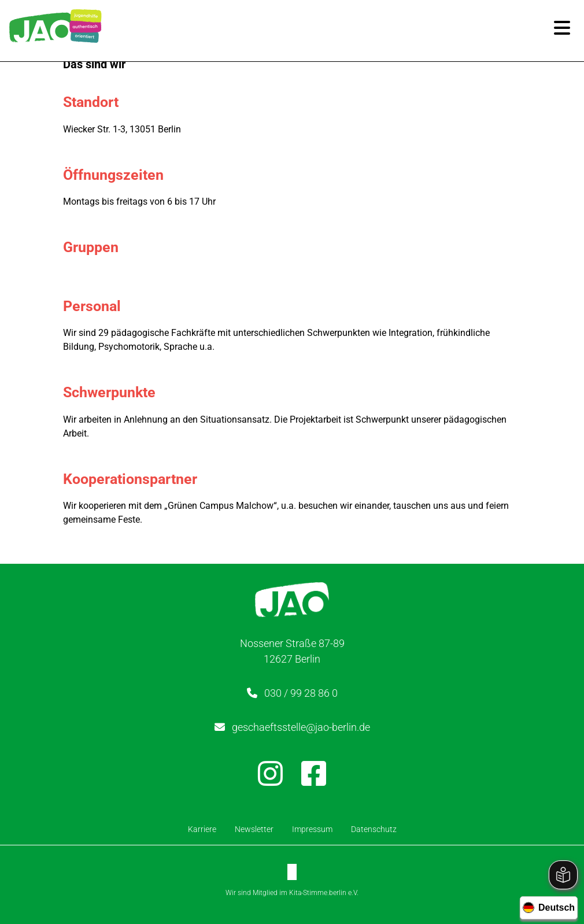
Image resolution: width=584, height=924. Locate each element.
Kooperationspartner (133, 479)
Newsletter (254, 829)
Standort (94, 102)
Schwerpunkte (112, 392)
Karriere (202, 829)
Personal (95, 306)
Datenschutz (374, 829)
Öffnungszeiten (116, 175)
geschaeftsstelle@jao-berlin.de (301, 727)
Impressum (312, 829)
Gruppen (94, 247)
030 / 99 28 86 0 (301, 693)
